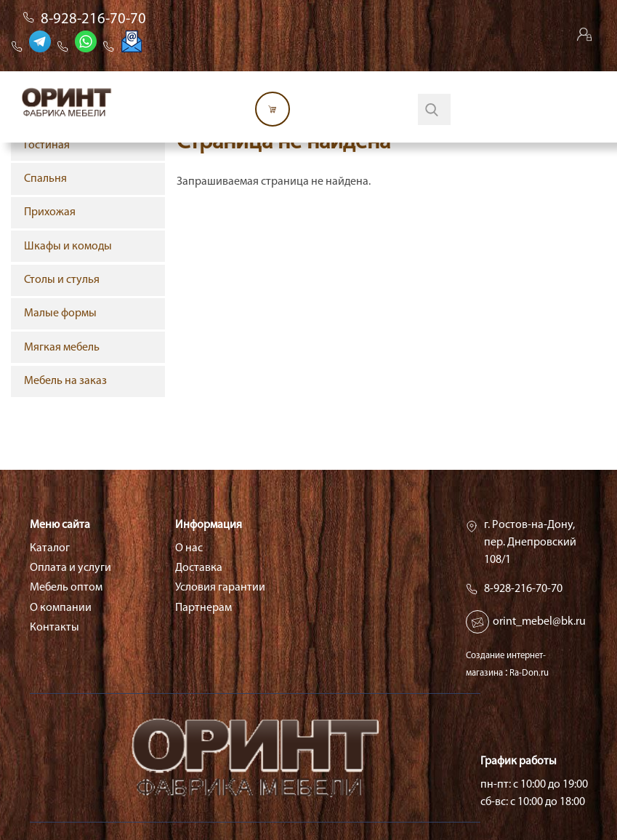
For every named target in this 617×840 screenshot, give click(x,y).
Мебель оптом (66, 588)
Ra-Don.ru (529, 673)
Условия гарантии (220, 588)
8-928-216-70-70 (93, 19)
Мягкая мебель (62, 348)
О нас (189, 548)
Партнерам (203, 608)
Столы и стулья (62, 280)
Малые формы (60, 313)
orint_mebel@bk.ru (539, 622)
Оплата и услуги (70, 568)
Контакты (55, 628)
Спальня (45, 179)
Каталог (50, 548)
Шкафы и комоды (68, 247)
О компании (61, 608)
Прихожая (50, 212)
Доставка (199, 568)
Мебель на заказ (65, 381)
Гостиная (47, 145)
